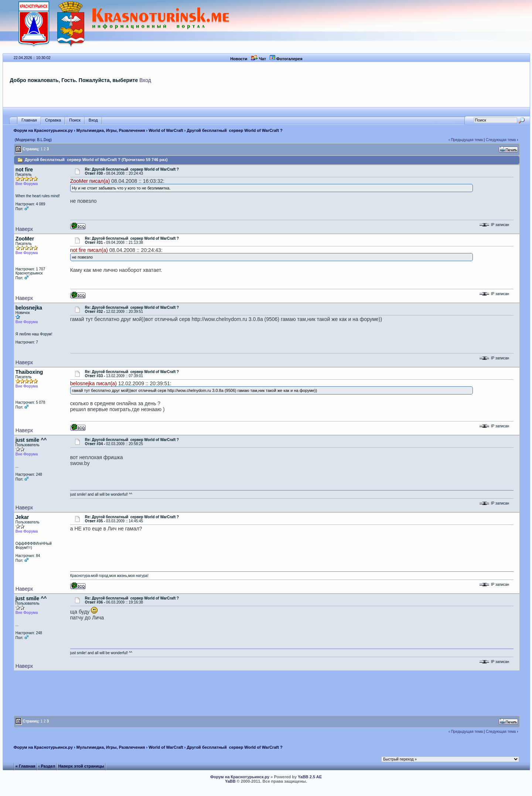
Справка (53, 120)
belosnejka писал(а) (93, 383)
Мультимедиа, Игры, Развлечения (111, 130)
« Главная (25, 766)
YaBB (230, 781)
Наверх (24, 229)
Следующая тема (501, 140)
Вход (145, 80)
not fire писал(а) (89, 250)
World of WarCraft (166, 130)
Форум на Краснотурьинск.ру (43, 130)
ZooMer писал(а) (90, 181)
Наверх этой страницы (81, 766)
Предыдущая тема (467, 140)
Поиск (75, 120)
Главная (29, 120)
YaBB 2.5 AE (310, 777)
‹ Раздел (47, 766)
